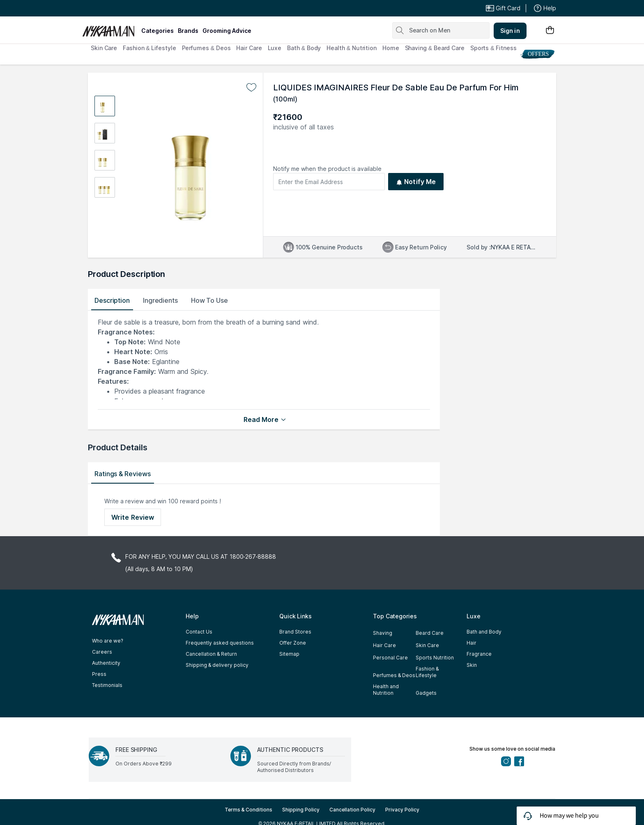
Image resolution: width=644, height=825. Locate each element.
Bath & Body (304, 48)
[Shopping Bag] (550, 31)
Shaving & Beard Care (435, 48)
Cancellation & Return (211, 654)
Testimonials (107, 685)
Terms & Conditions (249, 810)
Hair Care (249, 48)
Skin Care (104, 48)
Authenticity (106, 663)
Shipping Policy (301, 810)
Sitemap (289, 654)
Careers (102, 652)
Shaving (383, 633)
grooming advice (227, 31)
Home (391, 48)
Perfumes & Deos (206, 48)
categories (158, 31)
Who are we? (108, 641)
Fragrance (479, 654)
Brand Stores (295, 632)
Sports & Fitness (493, 48)
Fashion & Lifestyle (149, 48)
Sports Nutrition (435, 658)
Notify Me (416, 182)
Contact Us (199, 632)
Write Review (133, 517)
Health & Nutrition (352, 48)
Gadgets (426, 693)
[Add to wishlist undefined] (251, 88)
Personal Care (390, 658)
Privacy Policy (402, 810)
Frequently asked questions (220, 643)
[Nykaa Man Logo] (111, 28)
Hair (471, 643)
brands (188, 31)
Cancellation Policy (352, 810)
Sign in (510, 31)
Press (99, 674)
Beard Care (430, 633)
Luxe (275, 48)
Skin (472, 665)
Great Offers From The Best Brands (143, 8)
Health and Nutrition (386, 690)
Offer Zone (293, 643)
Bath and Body (484, 632)
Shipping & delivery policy (217, 665)
